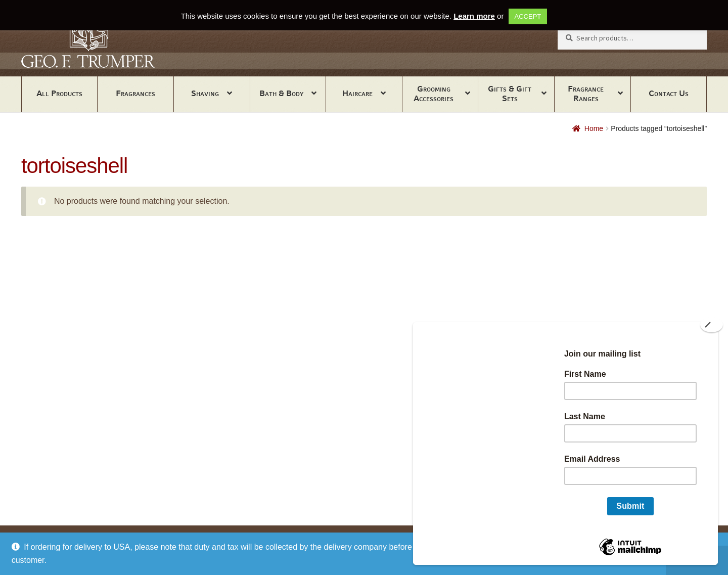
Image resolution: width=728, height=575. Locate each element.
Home (594, 128)
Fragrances (135, 93)
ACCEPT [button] (528, 16)
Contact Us (669, 93)
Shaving (205, 93)
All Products (59, 93)
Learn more (474, 16)
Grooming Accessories (434, 94)
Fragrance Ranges (586, 94)
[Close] (712, 325)
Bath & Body (281, 93)
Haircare (357, 93)
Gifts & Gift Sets (510, 94)
